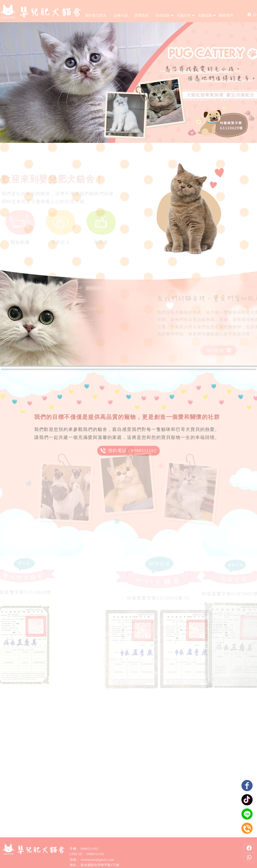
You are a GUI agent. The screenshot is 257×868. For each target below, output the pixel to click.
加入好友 (206, 351)
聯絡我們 (226, 15)
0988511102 (90, 849)
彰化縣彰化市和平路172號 (100, 865)
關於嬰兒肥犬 (96, 15)
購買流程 (142, 15)
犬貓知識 (205, 15)
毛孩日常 (184, 15)
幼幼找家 (163, 15)
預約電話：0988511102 (129, 451)
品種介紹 (121, 15)
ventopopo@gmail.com (97, 860)
